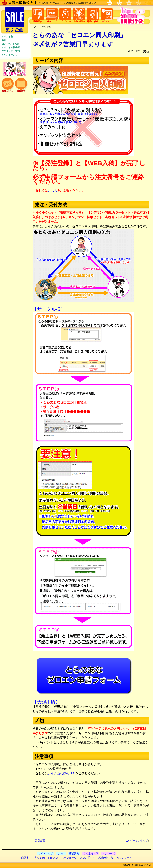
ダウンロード (124, 858)
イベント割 (7, 37)
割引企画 (46, 27)
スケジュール (69, 858)
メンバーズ (109, 854)
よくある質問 (91, 854)
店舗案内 (74, 854)
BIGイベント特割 (10, 44)
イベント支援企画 (11, 48)
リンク (61, 854)
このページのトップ (137, 840)
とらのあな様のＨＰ (62, 773)
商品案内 (26, 858)
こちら (52, 191)
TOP (35, 27)
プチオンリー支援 (11, 51)
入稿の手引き (87, 858)
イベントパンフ (10, 55)
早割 (4, 40)
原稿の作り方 (106, 858)
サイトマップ (46, 854)
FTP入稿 (53, 858)
